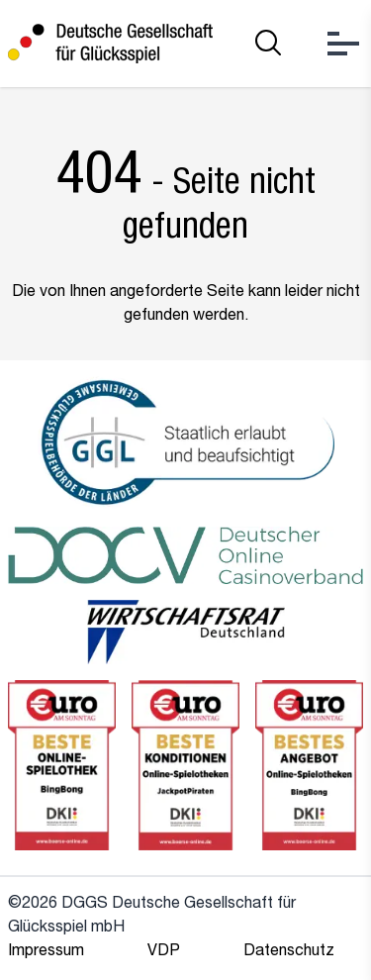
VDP (164, 952)
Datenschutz (289, 952)
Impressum (46, 952)
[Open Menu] (343, 44)
